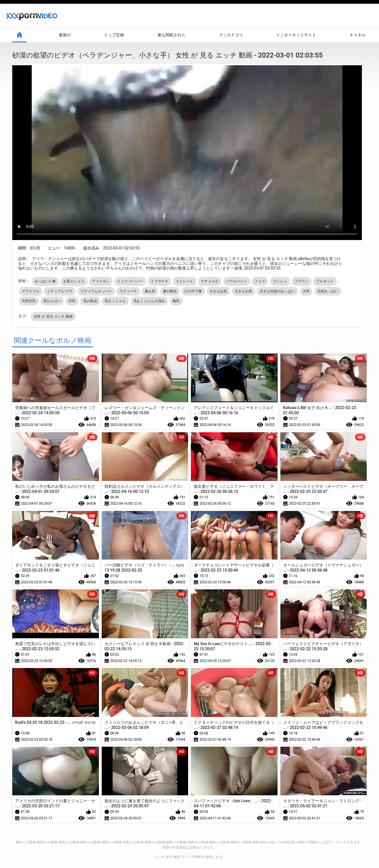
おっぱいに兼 (45, 281)
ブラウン (302, 281)
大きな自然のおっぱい (277, 291)
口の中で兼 (193, 291)
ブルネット (325, 281)
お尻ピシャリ (74, 281)
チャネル (358, 35)
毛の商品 (90, 301)
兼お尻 (150, 291)
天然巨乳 (29, 301)
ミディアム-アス (60, 291)
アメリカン (101, 281)
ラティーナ (128, 291)
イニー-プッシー (130, 281)
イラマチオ (159, 281)
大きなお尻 (218, 291)
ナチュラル (210, 281)
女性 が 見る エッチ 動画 (53, 316)
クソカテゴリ (231, 35)
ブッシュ (280, 281)
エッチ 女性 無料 (167, 857)
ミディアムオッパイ (96, 291)
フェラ (260, 281)
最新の (65, 35)
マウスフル (31, 291)
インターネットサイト (296, 35)
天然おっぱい (328, 291)
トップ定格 (114, 35)
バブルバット (237, 281)
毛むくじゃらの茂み (149, 301)
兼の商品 (170, 291)
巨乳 (72, 301)
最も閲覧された (171, 35)
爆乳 (176, 301)
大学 (306, 291)
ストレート (185, 281)
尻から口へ (52, 301)
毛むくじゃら (115, 301)
